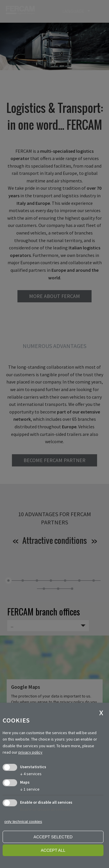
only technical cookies (23, 822)
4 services (31, 774)
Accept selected (53, 837)
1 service (30, 789)
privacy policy (30, 752)
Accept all (53, 850)
